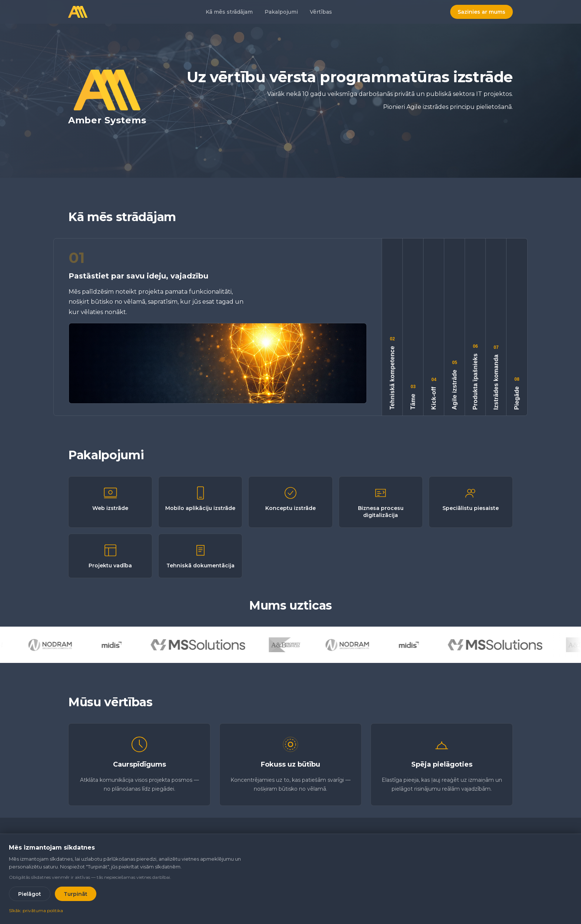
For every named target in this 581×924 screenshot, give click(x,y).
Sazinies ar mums (482, 12)
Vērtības (321, 12)
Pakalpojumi (281, 12)
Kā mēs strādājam (229, 12)
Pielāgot (30, 894)
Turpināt (76, 894)
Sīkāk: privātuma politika (36, 910)
